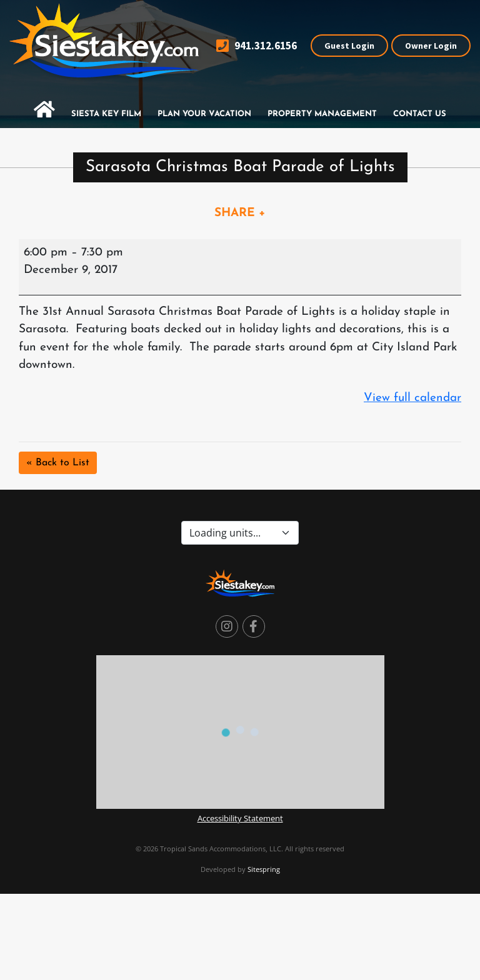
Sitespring (264, 869)
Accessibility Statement (240, 818)
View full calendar (412, 398)
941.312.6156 (257, 46)
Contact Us (420, 114)
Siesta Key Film (106, 114)
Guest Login (349, 46)
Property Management (322, 114)
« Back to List (58, 463)
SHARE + (240, 213)
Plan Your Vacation (204, 114)
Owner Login (431, 46)
